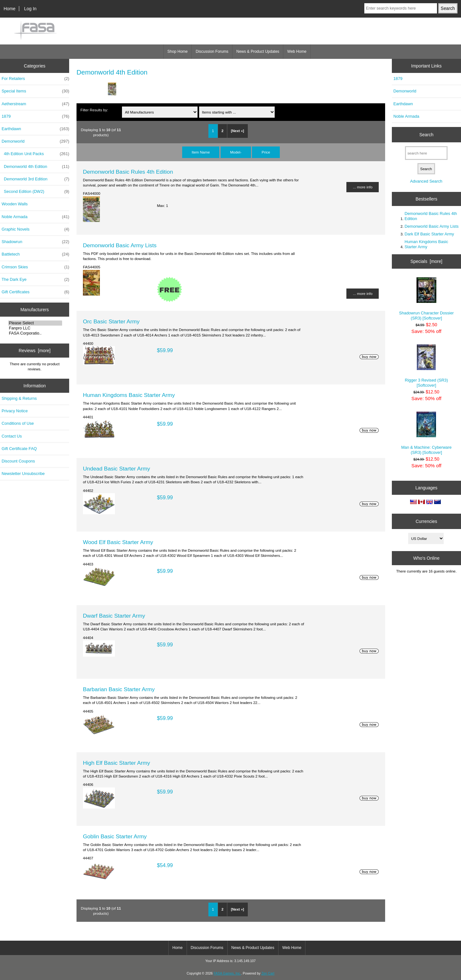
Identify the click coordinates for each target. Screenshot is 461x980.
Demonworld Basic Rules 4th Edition (128, 172)
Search (426, 135)
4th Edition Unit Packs (35, 154)
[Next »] (237, 131)
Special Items (35, 91)
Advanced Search (426, 181)
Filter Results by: (94, 110)
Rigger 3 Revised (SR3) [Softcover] (427, 366)
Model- (236, 152)
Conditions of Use (18, 423)
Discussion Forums (212, 51)
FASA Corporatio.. (35, 333)
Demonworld (405, 91)
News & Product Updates (258, 51)
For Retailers (35, 79)
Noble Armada (35, 217)
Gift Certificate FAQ (19, 449)
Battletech (35, 254)
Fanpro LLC (35, 328)
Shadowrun (35, 242)
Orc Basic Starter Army (111, 321)
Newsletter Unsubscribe (23, 474)
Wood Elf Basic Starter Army (118, 542)
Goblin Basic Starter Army (115, 836)
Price (266, 152)
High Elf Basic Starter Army (117, 763)
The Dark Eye (35, 280)
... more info (363, 187)
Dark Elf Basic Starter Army (429, 234)
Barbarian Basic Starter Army (119, 689)
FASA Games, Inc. (227, 973)
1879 (35, 116)
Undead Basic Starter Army (117, 469)
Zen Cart (268, 973)
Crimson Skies (35, 267)
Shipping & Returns (19, 398)
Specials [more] (426, 261)
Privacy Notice (15, 411)
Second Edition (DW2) (35, 192)
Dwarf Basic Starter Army (114, 616)
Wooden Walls (15, 204)
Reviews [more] (35, 351)
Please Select (35, 323)
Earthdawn (35, 129)
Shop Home (178, 51)
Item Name (201, 152)
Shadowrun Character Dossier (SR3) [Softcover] (426, 299)
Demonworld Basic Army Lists (120, 245)
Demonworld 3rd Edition (35, 179)
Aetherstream (35, 104)
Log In (30, 9)
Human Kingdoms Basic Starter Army (129, 395)
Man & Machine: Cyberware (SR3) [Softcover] (426, 433)
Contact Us (12, 436)
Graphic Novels (35, 229)
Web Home (297, 51)
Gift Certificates (35, 292)
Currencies (426, 521)
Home (9, 9)
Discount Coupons (18, 461)
